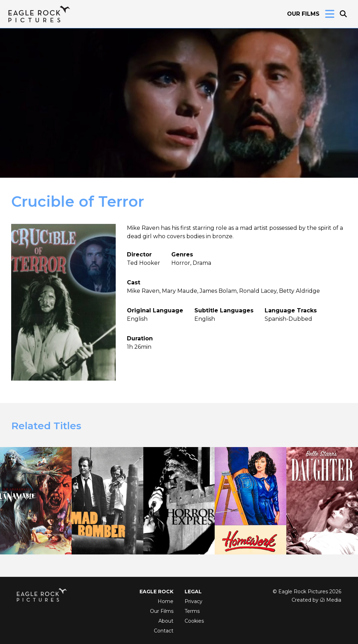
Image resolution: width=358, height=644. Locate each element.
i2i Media (331, 600)
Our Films (303, 14)
